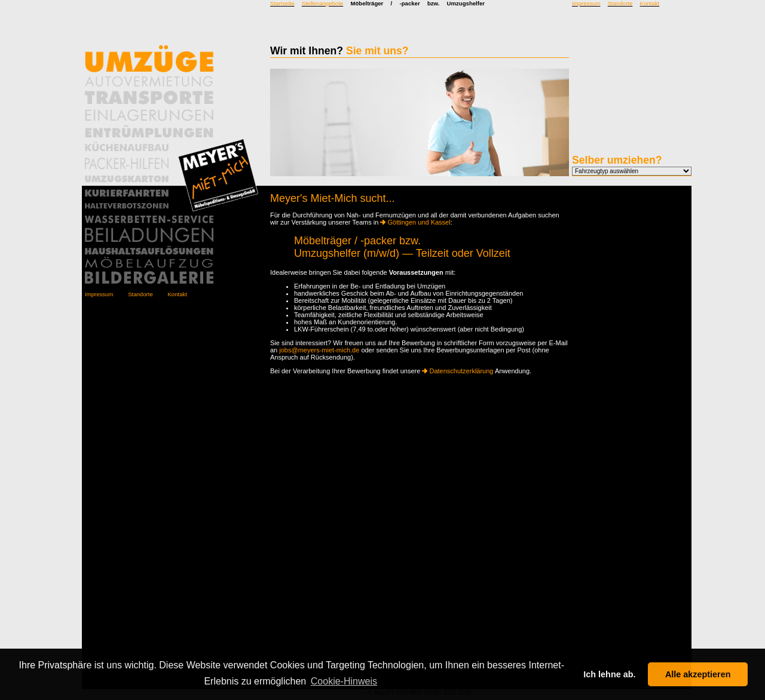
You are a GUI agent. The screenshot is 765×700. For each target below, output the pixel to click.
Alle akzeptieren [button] (698, 674)
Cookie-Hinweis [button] (344, 681)
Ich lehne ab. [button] (609, 674)
